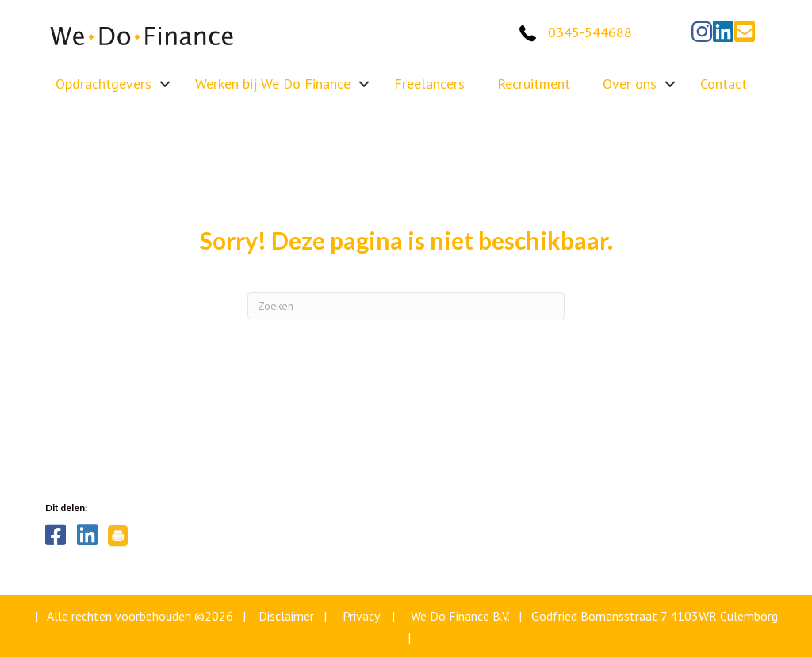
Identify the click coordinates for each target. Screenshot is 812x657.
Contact (724, 84)
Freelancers (429, 84)
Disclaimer (286, 616)
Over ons (630, 84)
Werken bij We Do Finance (273, 84)
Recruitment (534, 84)
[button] (702, 32)
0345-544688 (590, 32)
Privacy (361, 616)
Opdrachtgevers (103, 84)
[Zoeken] (406, 306)
